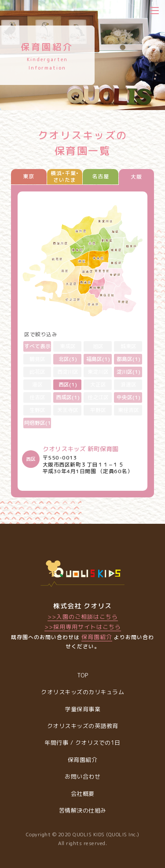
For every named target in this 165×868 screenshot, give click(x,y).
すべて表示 (37, 346)
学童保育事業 (82, 709)
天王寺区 (68, 410)
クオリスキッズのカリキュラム (82, 692)
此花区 (37, 372)
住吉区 (37, 397)
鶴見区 (37, 359)
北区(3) (68, 359)
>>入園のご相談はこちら (83, 617)
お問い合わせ (82, 776)
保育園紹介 (97, 637)
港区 (37, 384)
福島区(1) (98, 359)
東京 (29, 176)
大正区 (98, 384)
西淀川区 (68, 372)
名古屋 (101, 176)
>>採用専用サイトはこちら (83, 627)
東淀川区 (98, 372)
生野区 (37, 410)
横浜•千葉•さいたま (65, 176)
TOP (83, 675)
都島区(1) (128, 359)
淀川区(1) (128, 372)
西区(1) (68, 384)
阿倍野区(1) (38, 423)
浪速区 (128, 384)
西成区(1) (68, 397)
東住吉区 (128, 410)
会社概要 (83, 794)
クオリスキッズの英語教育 (83, 726)
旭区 (98, 346)
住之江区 (98, 397)
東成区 (68, 346)
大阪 (136, 177)
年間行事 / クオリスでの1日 (82, 743)
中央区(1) (128, 397)
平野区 (98, 410)
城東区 (128, 346)
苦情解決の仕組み (83, 810)
